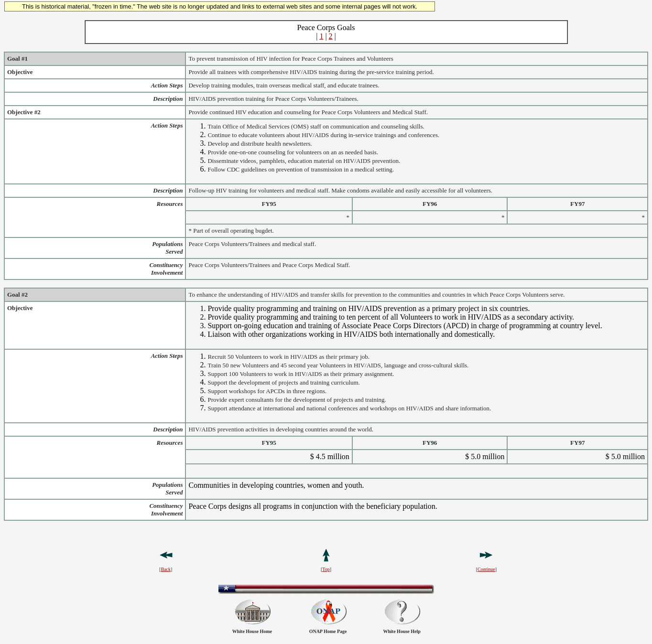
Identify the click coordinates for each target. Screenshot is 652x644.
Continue (486, 569)
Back (166, 569)
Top (326, 569)
